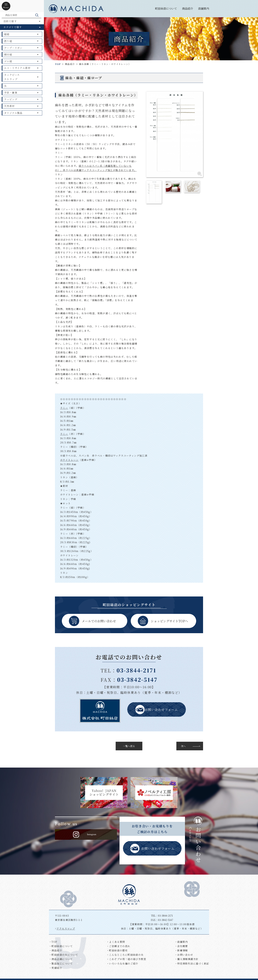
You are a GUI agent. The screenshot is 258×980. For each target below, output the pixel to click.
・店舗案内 (181, 942)
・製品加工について (61, 963)
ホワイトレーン (69, 460)
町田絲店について (166, 9)
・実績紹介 (56, 968)
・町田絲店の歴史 (117, 950)
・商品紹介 (56, 950)
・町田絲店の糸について (63, 955)
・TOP (53, 942)
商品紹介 (188, 9)
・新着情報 (181, 950)
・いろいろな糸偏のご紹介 (122, 963)
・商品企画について (61, 959)
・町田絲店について (61, 946)
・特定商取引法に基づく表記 (192, 963)
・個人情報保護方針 (187, 959)
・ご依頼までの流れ (118, 946)
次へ (183, 746)
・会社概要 (181, 946)
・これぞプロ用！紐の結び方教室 (126, 959)
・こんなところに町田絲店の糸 (125, 955)
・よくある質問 (116, 942)
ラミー (64, 408)
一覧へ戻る (129, 746)
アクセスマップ (66, 928)
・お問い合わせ (184, 955)
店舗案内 (204, 9)
